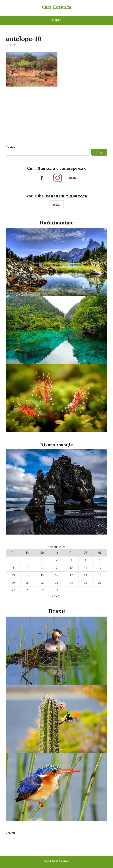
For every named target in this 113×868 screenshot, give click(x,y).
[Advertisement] (57, 119)
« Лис (55, 596)
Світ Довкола (56, 7)
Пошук (10, 147)
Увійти (10, 833)
